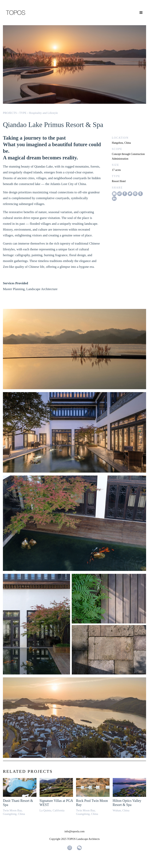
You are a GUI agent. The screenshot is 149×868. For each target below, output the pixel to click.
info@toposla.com (74, 831)
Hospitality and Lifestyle (43, 113)
